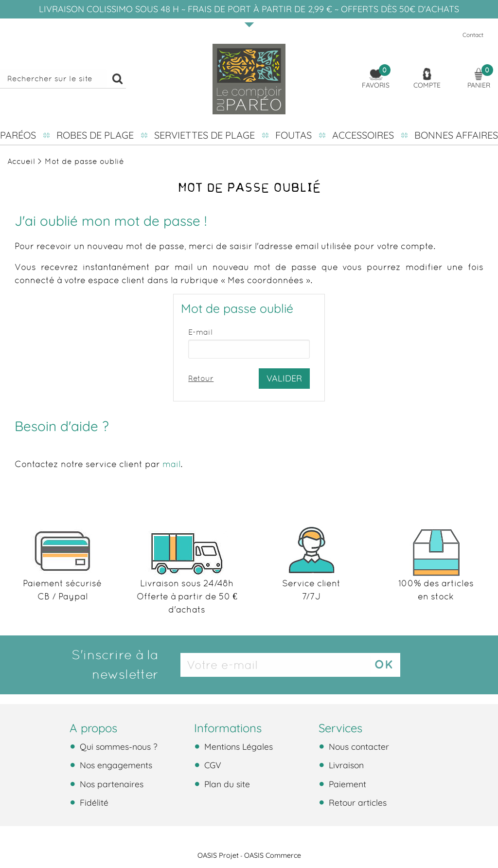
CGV (212, 765)
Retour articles (356, 802)
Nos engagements (115, 765)
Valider (284, 378)
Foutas (293, 135)
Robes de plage (95, 135)
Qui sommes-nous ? (117, 746)
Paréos (18, 135)
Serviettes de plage (205, 135)
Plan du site (226, 784)
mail (171, 464)
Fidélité (93, 802)
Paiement (346, 784)
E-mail (200, 332)
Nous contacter (358, 746)
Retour (201, 378)
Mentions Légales (237, 746)
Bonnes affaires (456, 135)
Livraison (345, 765)
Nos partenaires (110, 784)
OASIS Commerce (273, 855)
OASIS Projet (218, 855)
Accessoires (363, 135)
